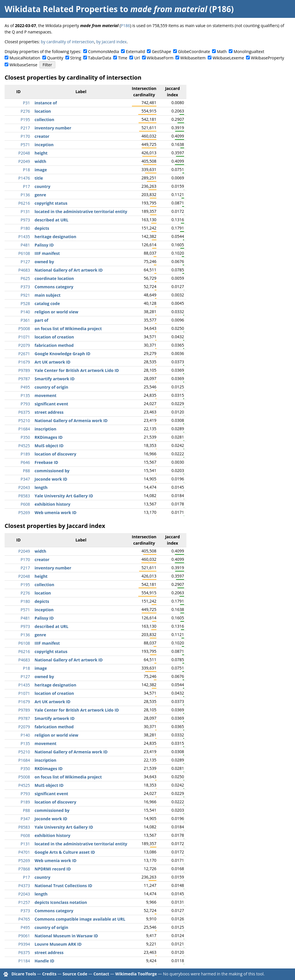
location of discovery (55, 454)
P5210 (24, 421)
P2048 (24, 153)
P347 (25, 479)
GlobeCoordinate (194, 51)
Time (123, 58)
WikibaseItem (193, 58)
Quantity (55, 58)
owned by (44, 262)
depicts (42, 228)
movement (46, 395)
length (41, 487)
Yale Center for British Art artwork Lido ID (77, 370)
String (76, 58)
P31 (27, 103)
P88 (27, 471)
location (43, 111)
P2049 (24, 161)
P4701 (24, 852)
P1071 (24, 337)
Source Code (75, 974)
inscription (45, 429)
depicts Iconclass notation (61, 902)
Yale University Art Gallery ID (64, 496)
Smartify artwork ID (55, 379)
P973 (25, 220)
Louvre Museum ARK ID (58, 944)
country (42, 186)
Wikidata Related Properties (61, 9)
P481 (25, 245)
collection (44, 120)
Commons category (54, 287)
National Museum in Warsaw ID (66, 936)
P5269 (24, 512)
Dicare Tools (24, 974)
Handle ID (44, 961)
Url (137, 58)
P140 (25, 312)
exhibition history (52, 504)
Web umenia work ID (55, 512)
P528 (25, 303)
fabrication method (54, 345)
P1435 (24, 237)
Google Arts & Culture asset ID (65, 852)
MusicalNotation (25, 58)
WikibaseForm (160, 58)
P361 (25, 320)
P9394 (24, 944)
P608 (25, 504)
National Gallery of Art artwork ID (69, 270)
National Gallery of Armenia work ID (71, 421)
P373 (25, 287)
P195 (25, 120)
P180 (25, 228)
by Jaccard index (111, 42)
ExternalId (135, 51)
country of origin (51, 387)
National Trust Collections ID (63, 886)
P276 (25, 111)
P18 (27, 170)
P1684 (24, 429)
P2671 (24, 354)
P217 (25, 128)
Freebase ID (46, 462)
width (40, 161)
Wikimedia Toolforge (136, 974)
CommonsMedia (104, 51)
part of (41, 320)
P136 (25, 195)
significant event (51, 404)
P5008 (24, 329)
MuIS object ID (49, 446)
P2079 (24, 345)
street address (49, 412)
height (41, 153)
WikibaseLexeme (228, 58)
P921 (25, 295)
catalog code (47, 303)
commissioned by (52, 471)
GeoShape (161, 51)
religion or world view (56, 312)
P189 (25, 454)
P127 (25, 262)
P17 (27, 186)
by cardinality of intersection (68, 42)
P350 (25, 437)
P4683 (24, 270)
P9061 (24, 936)
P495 (25, 387)
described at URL (51, 220)
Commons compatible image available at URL (80, 919)
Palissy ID (44, 245)
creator (42, 136)
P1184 (24, 961)
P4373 (24, 886)
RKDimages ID (49, 437)
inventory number (53, 128)
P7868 (24, 869)
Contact (101, 974)
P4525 (24, 446)
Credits (49, 974)
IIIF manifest (47, 253)
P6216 (24, 203)
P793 (25, 404)
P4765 (24, 919)
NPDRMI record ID (53, 869)
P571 (25, 145)
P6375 (24, 412)
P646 (25, 462)
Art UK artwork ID (52, 362)
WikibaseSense (23, 65)
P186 (125, 26)
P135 (25, 395)
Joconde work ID (51, 479)
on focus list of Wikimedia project (68, 329)
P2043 (24, 487)
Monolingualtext (249, 51)
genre (40, 195)
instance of (46, 103)
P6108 (24, 253)
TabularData (100, 58)
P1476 (24, 178)
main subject (48, 295)
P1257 (24, 902)
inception (44, 145)
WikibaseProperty (267, 58)
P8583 (24, 496)
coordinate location (54, 278)
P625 (25, 278)
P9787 (24, 379)
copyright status (51, 203)
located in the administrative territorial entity (81, 211)
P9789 (24, 370)
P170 (25, 136)
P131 (25, 211)
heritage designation (55, 237)
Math (222, 51)
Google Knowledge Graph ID (63, 354)
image (41, 170)
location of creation (54, 337)
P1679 (24, 362)
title (39, 178)
